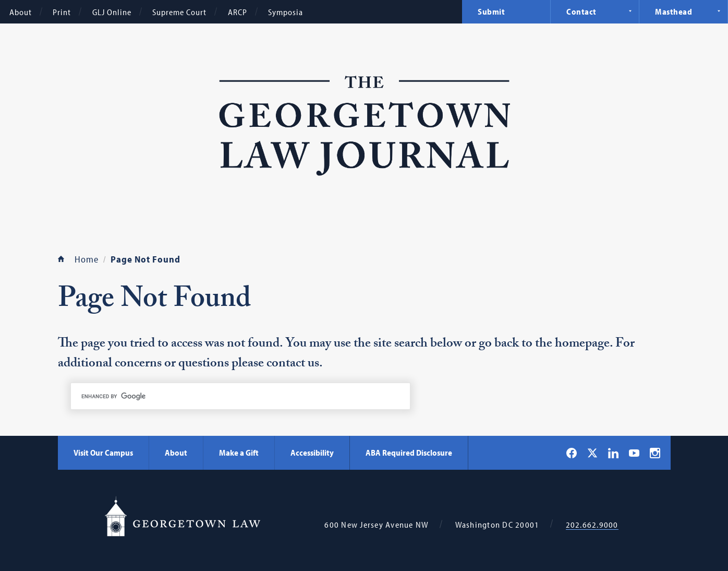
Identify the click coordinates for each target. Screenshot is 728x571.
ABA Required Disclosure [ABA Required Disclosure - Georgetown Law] (409, 453)
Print (62, 12)
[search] (240, 396)
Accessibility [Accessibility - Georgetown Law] (312, 453)
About (21, 12)
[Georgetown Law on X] (592, 453)
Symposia (286, 12)
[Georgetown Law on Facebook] (572, 453)
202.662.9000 (592, 525)
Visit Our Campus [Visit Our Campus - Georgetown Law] (103, 453)
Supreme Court (179, 12)
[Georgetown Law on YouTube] (634, 453)
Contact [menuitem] (581, 11)
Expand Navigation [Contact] (630, 11)
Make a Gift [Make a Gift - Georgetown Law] (239, 453)
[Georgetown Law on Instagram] (655, 453)
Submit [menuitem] (491, 11)
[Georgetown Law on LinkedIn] (613, 453)
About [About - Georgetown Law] (176, 453)
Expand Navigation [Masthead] (719, 11)
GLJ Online (112, 12)
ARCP (238, 12)
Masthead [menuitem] (674, 11)
